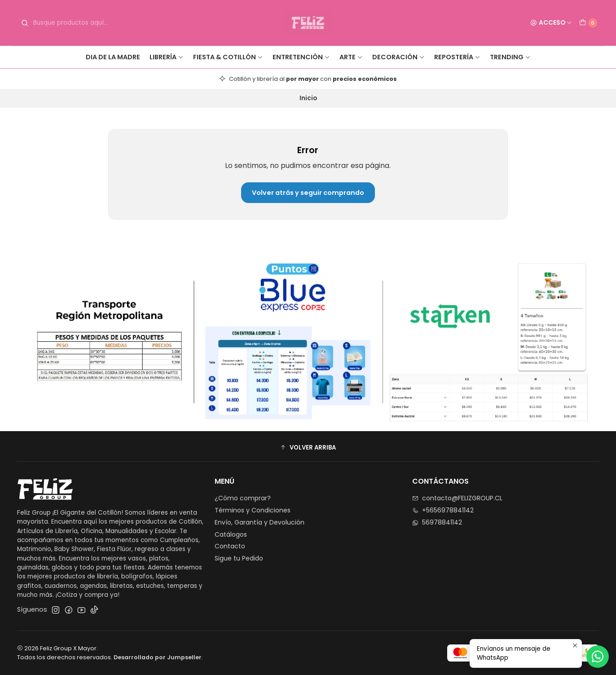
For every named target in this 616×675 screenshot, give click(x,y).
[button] (308, 447)
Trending (510, 57)
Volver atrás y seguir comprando (308, 193)
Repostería (457, 57)
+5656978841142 (443, 510)
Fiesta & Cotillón (228, 57)
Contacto (230, 546)
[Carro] (588, 23)
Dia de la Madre (113, 57)
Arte (351, 57)
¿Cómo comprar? (243, 498)
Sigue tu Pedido (239, 558)
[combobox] (87, 23)
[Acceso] (551, 23)
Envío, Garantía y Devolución (260, 522)
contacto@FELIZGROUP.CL (457, 498)
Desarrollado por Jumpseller (158, 657)
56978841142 (437, 522)
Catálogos (231, 534)
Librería (167, 57)
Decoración (398, 57)
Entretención (301, 57)
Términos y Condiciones (253, 510)
